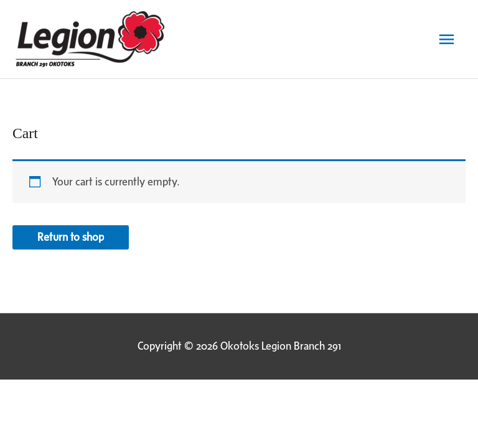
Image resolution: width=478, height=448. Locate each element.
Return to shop (71, 237)
